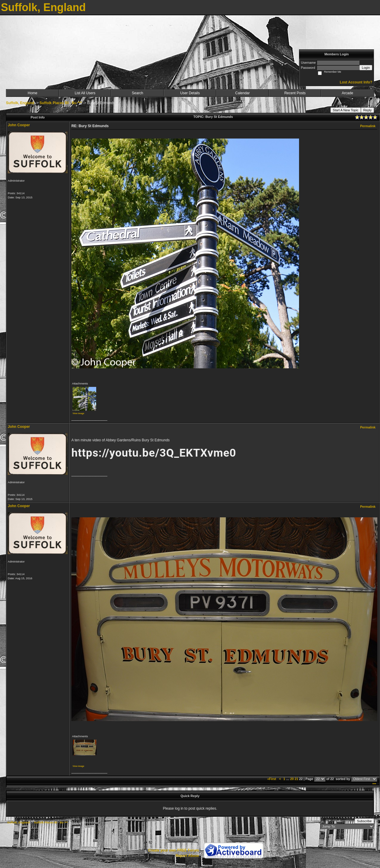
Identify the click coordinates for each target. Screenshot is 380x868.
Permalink (368, 126)
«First (272, 779)
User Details (190, 93)
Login (366, 68)
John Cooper (19, 125)
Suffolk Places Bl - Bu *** (60, 103)
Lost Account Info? (356, 82)
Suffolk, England (20, 103)
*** (374, 784)
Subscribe (364, 821)
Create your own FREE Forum (174, 850)
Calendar (242, 93)
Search (137, 93)
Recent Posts (295, 93)
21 (296, 779)
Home (33, 93)
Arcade (347, 93)
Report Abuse (187, 856)
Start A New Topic (346, 110)
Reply (367, 110)
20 (292, 779)
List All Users (85, 93)
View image (78, 413)
